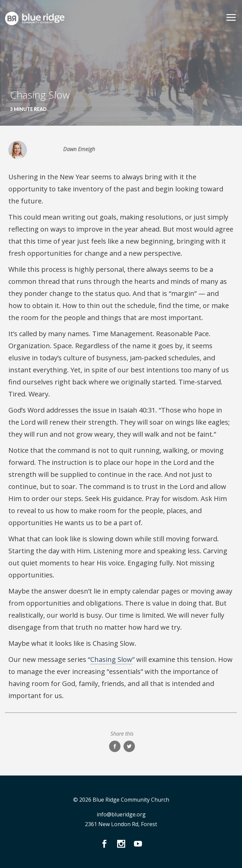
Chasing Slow (111, 659)
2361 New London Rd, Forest (121, 824)
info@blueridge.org (121, 814)
